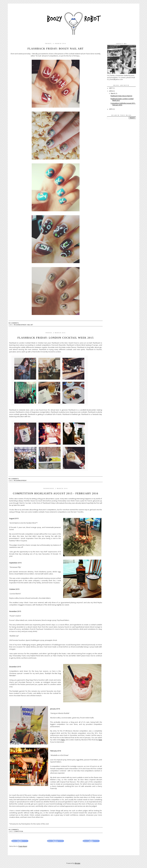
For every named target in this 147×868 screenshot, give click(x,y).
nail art (30, 325)
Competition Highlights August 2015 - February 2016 (56, 493)
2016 (111, 91)
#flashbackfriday (20, 325)
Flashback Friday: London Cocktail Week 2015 (56, 338)
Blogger (78, 863)
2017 (111, 88)
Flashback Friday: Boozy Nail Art (56, 49)
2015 (111, 109)
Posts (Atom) (23, 846)
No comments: (14, 323)
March (113, 93)
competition (18, 831)
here (63, 740)
